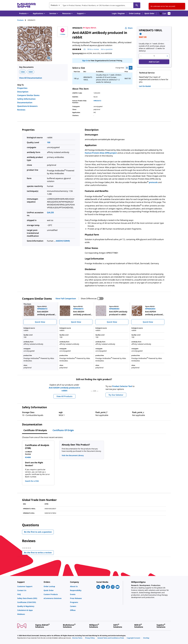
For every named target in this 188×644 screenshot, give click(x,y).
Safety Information (26, 99)
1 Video (63, 32)
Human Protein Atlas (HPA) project (101, 153)
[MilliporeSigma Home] (26, 5)
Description (23, 92)
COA (23, 72)
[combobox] (95, 5)
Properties (22, 88)
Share (129, 28)
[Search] (137, 5)
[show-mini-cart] (165, 13)
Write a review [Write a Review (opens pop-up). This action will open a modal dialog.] (93, 49)
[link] (29, 586)
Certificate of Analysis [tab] (35, 430)
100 (49, 142)
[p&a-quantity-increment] (167, 56)
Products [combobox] (54, 5)
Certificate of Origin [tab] (63, 430)
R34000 (28, 457)
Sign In (85, 61)
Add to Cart (154, 62)
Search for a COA (32, 481)
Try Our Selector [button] (116, 395)
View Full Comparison (66, 299)
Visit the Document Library (73, 455)
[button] (118, 13)
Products (20, 20)
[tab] (22, 20)
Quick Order (149, 13)
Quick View (40, 322)
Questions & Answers (27, 106)
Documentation (25, 103)
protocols (154, 182)
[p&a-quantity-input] (154, 56)
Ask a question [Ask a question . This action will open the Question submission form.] (107, 49)
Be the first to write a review (39, 553)
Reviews (21, 110)
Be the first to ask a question (38, 532)
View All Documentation (31, 78)
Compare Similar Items (28, 95)
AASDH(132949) (63, 241)
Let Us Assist (145, 86)
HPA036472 (97, 101)
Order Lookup (135, 13)
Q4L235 (50, 212)
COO (31, 72)
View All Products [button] (64, 396)
